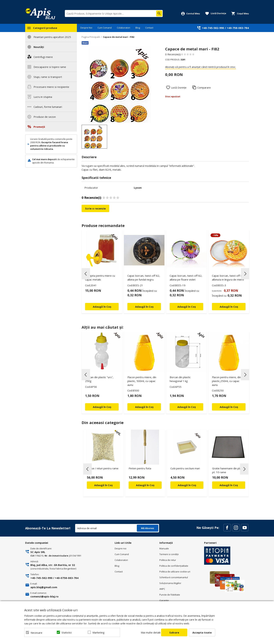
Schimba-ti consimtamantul (174, 577)
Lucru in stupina (43, 97)
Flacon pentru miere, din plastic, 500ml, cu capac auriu (142, 381)
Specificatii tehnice (96, 178)
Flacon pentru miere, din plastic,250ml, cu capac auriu (226, 381)
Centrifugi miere (43, 57)
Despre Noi (86, 28)
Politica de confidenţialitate (174, 566)
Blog (138, 28)
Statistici (67, 632)
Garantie (164, 600)
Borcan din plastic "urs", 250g (99, 379)
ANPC (162, 589)
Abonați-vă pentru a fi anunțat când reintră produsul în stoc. (201, 67)
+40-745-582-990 (213, 28)
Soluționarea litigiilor (170, 583)
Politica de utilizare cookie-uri (175, 572)
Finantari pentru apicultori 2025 (52, 37)
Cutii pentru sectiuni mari (185, 468)
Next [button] (245, 274)
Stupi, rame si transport (48, 77)
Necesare (36, 633)
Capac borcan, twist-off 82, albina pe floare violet (186, 278)
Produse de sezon (45, 117)
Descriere (89, 157)
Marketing (98, 632)
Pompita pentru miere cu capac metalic (100, 278)
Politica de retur (168, 560)
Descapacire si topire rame (50, 67)
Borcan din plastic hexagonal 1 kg (180, 379)
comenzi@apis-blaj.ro (44, 596)
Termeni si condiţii (169, 554)
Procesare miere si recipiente (51, 87)
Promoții (39, 127)
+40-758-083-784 (238, 28)
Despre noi (120, 548)
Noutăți (39, 47)
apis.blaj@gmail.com (44, 587)
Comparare (204, 87)
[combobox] (114, 13)
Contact (149, 28)
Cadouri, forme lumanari (48, 107)
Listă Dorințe (179, 87)
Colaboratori (124, 28)
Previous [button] (86, 274)
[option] (120, 85)
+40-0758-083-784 (67, 578)
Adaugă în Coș (103, 485)
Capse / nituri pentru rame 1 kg (103, 470)
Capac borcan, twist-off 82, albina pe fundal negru (144, 278)
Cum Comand (105, 28)
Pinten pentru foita (140, 468)
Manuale (164, 548)
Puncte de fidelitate (170, 595)
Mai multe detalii (151, 632)
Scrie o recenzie (95, 208)
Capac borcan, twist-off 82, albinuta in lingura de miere (228, 278)
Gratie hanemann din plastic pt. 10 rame (229, 470)
